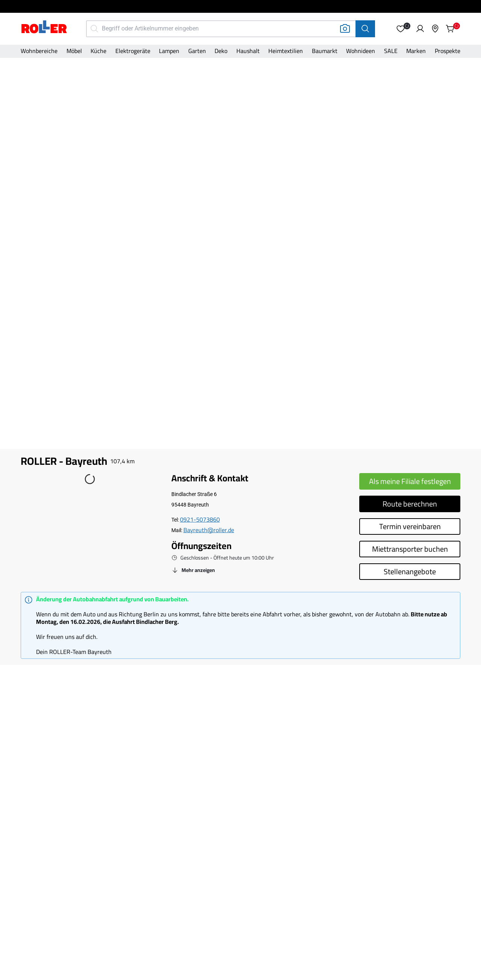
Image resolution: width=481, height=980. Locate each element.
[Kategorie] (39, 52)
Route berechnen (410, 504)
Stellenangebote (410, 571)
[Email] (209, 530)
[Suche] (365, 29)
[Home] (44, 28)
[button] (401, 29)
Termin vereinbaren (410, 526)
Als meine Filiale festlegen (410, 481)
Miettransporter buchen (410, 549)
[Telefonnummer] (200, 520)
